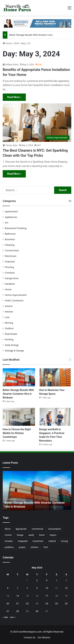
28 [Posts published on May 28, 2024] (18, 611)
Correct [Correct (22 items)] (8, 535)
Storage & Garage (14, 351)
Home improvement (16, 295)
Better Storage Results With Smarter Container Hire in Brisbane (18, 394)
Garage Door (12, 278)
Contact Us (30, 637)
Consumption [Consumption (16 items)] (55, 529)
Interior (9, 306)
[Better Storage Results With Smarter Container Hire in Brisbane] (19, 377)
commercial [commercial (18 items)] (37, 529)
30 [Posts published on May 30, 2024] (37, 611)
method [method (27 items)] (52, 541)
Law (7, 317)
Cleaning (10, 245)
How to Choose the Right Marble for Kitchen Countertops (17, 433)
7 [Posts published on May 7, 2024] (17, 588)
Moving (9, 323)
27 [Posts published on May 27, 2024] (8, 611)
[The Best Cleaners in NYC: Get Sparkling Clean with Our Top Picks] (37, 123)
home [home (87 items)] (42, 535)
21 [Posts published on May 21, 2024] (18, 604)
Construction (12, 250)
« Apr (5, 617)
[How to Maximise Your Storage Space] (55, 377)
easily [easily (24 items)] (31, 535)
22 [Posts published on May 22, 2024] (27, 604)
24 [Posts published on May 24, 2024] (47, 604)
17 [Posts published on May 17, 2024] (47, 596)
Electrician (11, 256)
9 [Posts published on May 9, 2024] (37, 588)
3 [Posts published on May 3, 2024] (47, 580)
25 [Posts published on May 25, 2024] (57, 604)
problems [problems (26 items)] (9, 547)
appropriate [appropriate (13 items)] (21, 529)
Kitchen (9, 312)
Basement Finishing (16, 228)
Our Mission (44, 637)
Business (10, 239)
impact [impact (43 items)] (53, 535)
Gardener (10, 284)
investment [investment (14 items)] (38, 541)
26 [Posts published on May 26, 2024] (66, 604)
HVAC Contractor (14, 300)
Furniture (10, 273)
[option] (37, 491)
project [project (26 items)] (22, 547)
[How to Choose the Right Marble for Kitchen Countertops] (19, 417)
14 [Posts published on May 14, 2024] (18, 596)
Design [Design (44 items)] (20, 535)
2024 (17, 43)
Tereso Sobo (11, 145)
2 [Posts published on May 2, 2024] (37, 580)
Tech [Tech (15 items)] (46, 547)
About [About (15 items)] (8, 529)
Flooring (9, 267)
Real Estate (11, 334)
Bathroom (10, 234)
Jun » (13, 617)
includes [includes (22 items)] (9, 541)
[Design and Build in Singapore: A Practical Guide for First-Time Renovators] (55, 417)
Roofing (9, 339)
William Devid (12, 65)
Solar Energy (12, 345)
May (23, 43)
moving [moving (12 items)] (64, 541)
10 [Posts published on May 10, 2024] (47, 588)
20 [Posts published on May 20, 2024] (8, 604)
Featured (10, 262)
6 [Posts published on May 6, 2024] (8, 588)
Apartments (11, 211)
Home (7, 43)
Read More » (14, 97)
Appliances (11, 217)
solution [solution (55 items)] (34, 547)
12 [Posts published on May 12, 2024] (66, 588)
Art (6, 223)
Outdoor (9, 328)
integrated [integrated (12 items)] (23, 541)
